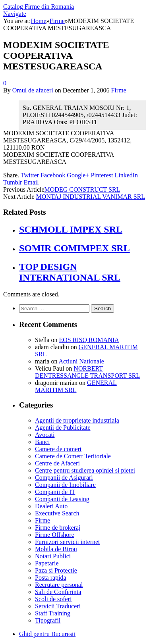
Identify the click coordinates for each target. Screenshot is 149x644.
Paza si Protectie (56, 570)
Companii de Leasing (62, 499)
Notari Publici (53, 556)
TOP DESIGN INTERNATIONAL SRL (70, 272)
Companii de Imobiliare (65, 485)
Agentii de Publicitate (63, 428)
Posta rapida (51, 578)
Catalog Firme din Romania (39, 7)
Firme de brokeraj (58, 528)
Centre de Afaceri (57, 463)
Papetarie (47, 563)
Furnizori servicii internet (68, 542)
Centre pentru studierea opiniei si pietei (85, 470)
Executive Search (57, 513)
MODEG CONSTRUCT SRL (82, 189)
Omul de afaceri (33, 90)
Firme (118, 90)
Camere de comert (58, 449)
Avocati (45, 435)
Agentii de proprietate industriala (77, 420)
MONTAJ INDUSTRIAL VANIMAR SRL (91, 197)
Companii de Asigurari (64, 478)
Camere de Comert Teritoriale (73, 456)
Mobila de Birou (56, 549)
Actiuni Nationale (81, 361)
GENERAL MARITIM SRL (76, 386)
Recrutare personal (59, 585)
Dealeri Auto (51, 506)
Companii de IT (55, 492)
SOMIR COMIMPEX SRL (74, 248)
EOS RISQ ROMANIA (89, 340)
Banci (42, 442)
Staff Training (53, 613)
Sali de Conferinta (58, 592)
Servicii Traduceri (58, 606)
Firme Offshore (55, 535)
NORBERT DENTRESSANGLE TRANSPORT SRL (87, 372)
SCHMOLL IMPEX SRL (71, 229)
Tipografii (48, 620)
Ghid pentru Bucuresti (47, 634)
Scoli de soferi (53, 599)
